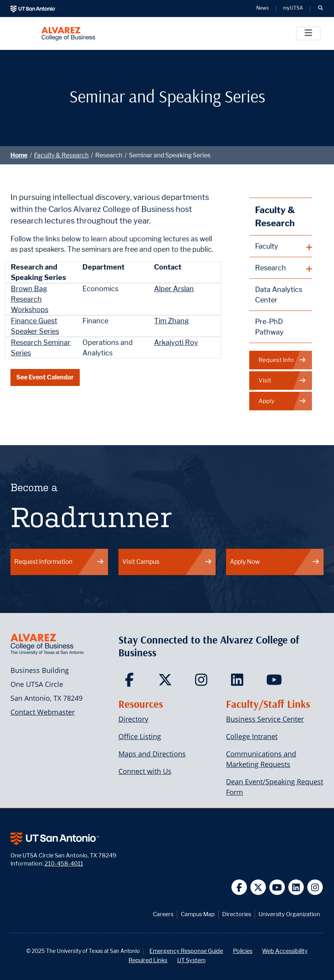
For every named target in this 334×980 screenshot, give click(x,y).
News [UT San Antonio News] (262, 8)
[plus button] (281, 246)
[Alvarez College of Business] (68, 33)
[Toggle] (308, 33)
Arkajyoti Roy (176, 342)
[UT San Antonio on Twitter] (258, 887)
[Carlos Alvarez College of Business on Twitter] (167, 682)
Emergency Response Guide (186, 951)
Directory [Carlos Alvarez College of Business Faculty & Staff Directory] (133, 719)
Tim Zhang (171, 321)
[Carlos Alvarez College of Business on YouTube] (275, 682)
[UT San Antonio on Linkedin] (296, 887)
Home (19, 155)
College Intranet (252, 736)
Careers (163, 914)
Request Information (59, 562)
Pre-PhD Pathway (269, 327)
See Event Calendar (45, 377)
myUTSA (293, 8)
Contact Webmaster (43, 712)
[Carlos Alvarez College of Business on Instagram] (203, 682)
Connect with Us (145, 771)
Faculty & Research (61, 155)
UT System (191, 960)
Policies (243, 951)
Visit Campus (167, 562)
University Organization (289, 914)
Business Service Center (265, 719)
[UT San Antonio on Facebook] (239, 887)
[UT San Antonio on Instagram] (315, 887)
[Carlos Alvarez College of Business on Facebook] (131, 682)
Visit (282, 381)
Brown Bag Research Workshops (30, 299)
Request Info (282, 360)
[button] (320, 9)
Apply (282, 401)
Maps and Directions (152, 754)
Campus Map (198, 914)
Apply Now (275, 562)
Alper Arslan (174, 289)
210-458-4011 (64, 863)
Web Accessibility (285, 951)
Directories (237, 914)
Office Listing (140, 736)
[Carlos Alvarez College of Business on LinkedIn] (239, 682)
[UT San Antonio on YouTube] (277, 887)
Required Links (148, 960)
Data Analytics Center (279, 295)
